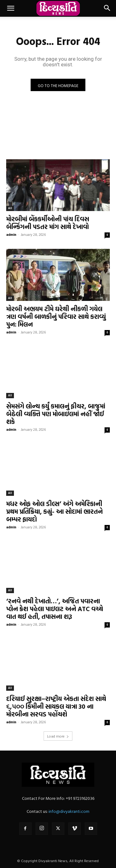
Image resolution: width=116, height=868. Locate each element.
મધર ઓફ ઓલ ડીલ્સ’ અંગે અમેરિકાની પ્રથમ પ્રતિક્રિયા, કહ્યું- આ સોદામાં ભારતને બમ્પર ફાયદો (54, 511)
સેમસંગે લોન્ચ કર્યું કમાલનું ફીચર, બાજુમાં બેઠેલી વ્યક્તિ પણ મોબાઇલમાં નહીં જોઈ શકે (56, 414)
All (10, 208)
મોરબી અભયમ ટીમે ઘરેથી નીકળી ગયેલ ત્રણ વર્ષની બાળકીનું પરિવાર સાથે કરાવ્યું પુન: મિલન (56, 316)
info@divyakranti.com (69, 811)
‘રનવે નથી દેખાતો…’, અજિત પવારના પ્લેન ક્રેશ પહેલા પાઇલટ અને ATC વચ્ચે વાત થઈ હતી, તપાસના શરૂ (55, 609)
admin (11, 235)
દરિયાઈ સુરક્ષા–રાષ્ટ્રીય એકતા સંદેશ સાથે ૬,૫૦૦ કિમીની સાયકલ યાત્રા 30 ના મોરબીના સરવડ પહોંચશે (56, 706)
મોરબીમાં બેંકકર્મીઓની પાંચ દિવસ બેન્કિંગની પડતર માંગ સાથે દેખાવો (48, 223)
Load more (58, 736)
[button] (11, 8)
